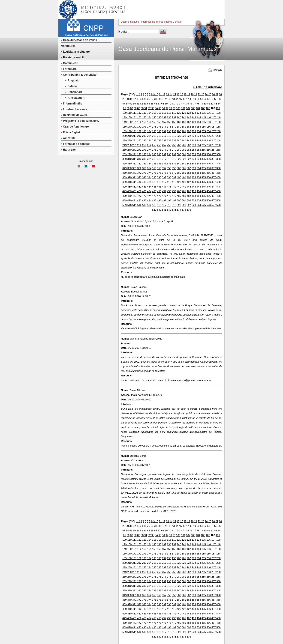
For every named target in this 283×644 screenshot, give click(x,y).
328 (218, 159)
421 (184, 182)
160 (179, 122)
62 (141, 104)
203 (194, 131)
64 (148, 104)
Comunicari (71, 63)
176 (159, 127)
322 (189, 159)
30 (127, 99)
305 (204, 154)
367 (214, 168)
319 (174, 159)
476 (159, 196)
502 (189, 200)
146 (208, 117)
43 (173, 99)
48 (191, 99)
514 (149, 205)
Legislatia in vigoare (76, 52)
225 (204, 136)
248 (218, 140)
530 (159, 210)
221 (184, 136)
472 (139, 196)
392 (139, 177)
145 (204, 117)
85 (124, 108)
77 (194, 104)
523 (194, 205)
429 (124, 187)
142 (189, 117)
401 (184, 177)
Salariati (73, 86)
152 (139, 122)
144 (199, 117)
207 (214, 131)
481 (184, 196)
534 (179, 210)
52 (205, 99)
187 (214, 127)
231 (134, 140)
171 (134, 127)
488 (218, 196)
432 (139, 187)
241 (184, 140)
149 (124, 122)
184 (199, 127)
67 (159, 104)
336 (159, 164)
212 (139, 136)
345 (204, 164)
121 (184, 113)
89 (139, 108)
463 (194, 191)
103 (193, 108)
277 (164, 150)
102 (188, 108)
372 (139, 173)
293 (144, 154)
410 (129, 182)
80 (205, 104)
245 (204, 140)
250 (129, 145)
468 (218, 191)
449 (124, 191)
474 (149, 196)
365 (204, 168)
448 (218, 187)
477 (164, 196)
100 (178, 108)
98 (170, 108)
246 (208, 140)
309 (124, 159)
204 (199, 131)
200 (179, 131)
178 (169, 127)
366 (208, 168)
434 (149, 187)
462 (189, 191)
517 (164, 205)
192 (139, 131)
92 (149, 108)
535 (184, 210)
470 (129, 196)
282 (189, 150)
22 (199, 94)
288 (218, 150)
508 (218, 200)
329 (124, 164)
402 (189, 177)
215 (154, 136)
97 (167, 108)
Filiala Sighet (72, 132)
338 (169, 164)
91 (146, 108)
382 (189, 173)
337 (164, 164)
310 (129, 159)
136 (159, 117)
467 (214, 191)
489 (124, 200)
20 (192, 94)
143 (194, 117)
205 (204, 131)
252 (139, 145)
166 (208, 122)
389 (124, 177)
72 (177, 104)
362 (189, 168)
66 (156, 104)
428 (218, 182)
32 (134, 99)
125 (204, 113)
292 (139, 154)
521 (184, 205)
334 (149, 164)
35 (145, 99)
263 (194, 145)
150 (129, 122)
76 (191, 104)
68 (163, 104)
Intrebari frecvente (75, 109)
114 (149, 113)
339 (174, 164)
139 (174, 117)
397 (164, 177)
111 (134, 113)
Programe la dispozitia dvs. (81, 121)
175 (154, 127)
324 (199, 159)
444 (199, 187)
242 (189, 140)
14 (171, 94)
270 (129, 150)
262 (189, 145)
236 (159, 140)
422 (189, 182)
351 (134, 168)
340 (179, 164)
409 (124, 182)
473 (144, 196)
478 (169, 196)
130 (129, 117)
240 (179, 140)
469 (124, 196)
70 (170, 104)
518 (169, 205)
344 (199, 164)
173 (144, 127)
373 (144, 173)
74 (184, 104)
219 (174, 136)
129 (124, 117)
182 (189, 127)
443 (194, 187)
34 (141, 99)
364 (199, 168)
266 (208, 145)
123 (194, 113)
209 (124, 136)
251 (134, 145)
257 (164, 145)
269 (124, 150)
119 (174, 113)
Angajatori (74, 80)
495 (154, 200)
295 (154, 154)
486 (208, 196)
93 (153, 108)
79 (202, 104)
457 (164, 191)
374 (149, 173)
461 (184, 191)
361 (184, 168)
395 (154, 177)
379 (174, 173)
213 (144, 136)
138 (169, 117)
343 (194, 164)
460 (179, 191)
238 (169, 140)
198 (169, 131)
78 (198, 104)
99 (174, 108)
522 (189, 205)
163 (194, 122)
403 (194, 177)
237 (164, 140)
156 (159, 122)
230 (129, 140)
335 (154, 164)
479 (174, 196)
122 (189, 113)
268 (218, 145)
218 (169, 136)
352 (139, 168)
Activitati (69, 138)
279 (174, 150)
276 (159, 150)
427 (214, 182)
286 (208, 150)
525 (204, 205)
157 (164, 122)
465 (204, 191)
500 (179, 200)
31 (131, 99)
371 (134, 173)
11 (160, 94)
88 (135, 108)
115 (154, 113)
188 (218, 127)
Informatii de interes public (156, 22)
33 (138, 99)
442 (189, 187)
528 (218, 205)
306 (208, 154)
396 (159, 177)
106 (208, 108)
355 (154, 168)
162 (189, 122)
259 (174, 145)
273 (144, 150)
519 (174, 205)
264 (199, 145)
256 (159, 145)
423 (194, 182)
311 (134, 159)
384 (199, 173)
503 (194, 200)
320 (179, 159)
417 (164, 182)
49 (194, 99)
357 (164, 168)
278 (169, 150)
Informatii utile (73, 104)
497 (164, 200)
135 (154, 117)
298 (169, 154)
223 (194, 136)
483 (194, 196)
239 (174, 140)
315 (154, 159)
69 (166, 104)
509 (124, 205)
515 (154, 205)
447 (214, 187)
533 (174, 210)
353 (144, 168)
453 (144, 191)
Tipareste (217, 70)
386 (208, 173)
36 (148, 99)
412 (139, 182)
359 (174, 168)
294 (149, 154)
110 (129, 113)
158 (169, 122)
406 (208, 177)
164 (199, 122)
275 (154, 150)
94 (156, 108)
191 (134, 131)
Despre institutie (130, 22)
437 (164, 187)
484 (199, 196)
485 (204, 196)
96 (163, 108)
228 (218, 136)
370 (129, 173)
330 (129, 164)
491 (134, 200)
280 (179, 150)
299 (174, 154)
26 (213, 94)
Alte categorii (76, 98)
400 (179, 177)
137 (164, 117)
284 (199, 150)
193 (144, 131)
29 (124, 99)
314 (149, 159)
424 (199, 182)
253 (144, 145)
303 (194, 154)
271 (134, 150)
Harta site (69, 150)
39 (159, 99)
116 (159, 113)
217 (164, 136)
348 (218, 164)
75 (187, 104)
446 (208, 187)
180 (179, 127)
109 (124, 113)
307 (214, 154)
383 (194, 173)
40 (163, 99)
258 (169, 145)
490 (129, 200)
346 (208, 164)
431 (134, 187)
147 (214, 117)
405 (204, 177)
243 (194, 140)
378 (169, 173)
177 (164, 127)
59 (131, 104)
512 (139, 205)
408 (218, 177)
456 (159, 191)
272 (139, 150)
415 (154, 182)
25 (210, 94)
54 (212, 99)
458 (169, 191)
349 (124, 168)
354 (149, 168)
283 (194, 150)
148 (218, 117)
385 (204, 173)
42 (170, 99)
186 (208, 127)
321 (184, 159)
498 (169, 200)
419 (174, 182)
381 (184, 173)
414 (149, 182)
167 (214, 122)
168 (218, 122)
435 (154, 187)
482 (189, 196)
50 (198, 99)
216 (159, 136)
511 (134, 205)
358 (169, 168)
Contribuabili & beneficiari (80, 75)
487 (214, 196)
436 (159, 187)
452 (139, 191)
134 (149, 117)
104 (198, 108)
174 (149, 127)
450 (129, 191)
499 (174, 200)
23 (203, 94)
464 (199, 191)
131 (134, 117)
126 (208, 113)
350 (129, 168)
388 (218, 173)
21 (196, 94)
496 (159, 200)
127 (214, 113)
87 (132, 108)
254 (149, 145)
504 (199, 200)
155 (154, 122)
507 (214, 200)
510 (129, 205)
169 (124, 127)
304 (199, 154)
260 (179, 145)
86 (128, 108)
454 (149, 191)
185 (204, 127)
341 (184, 164)
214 (149, 136)
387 (214, 173)
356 (159, 168)
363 (194, 168)
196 (159, 131)
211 (134, 136)
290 (129, 154)
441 (184, 187)
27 (217, 94)
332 (139, 164)
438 (169, 187)
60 (134, 104)
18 (185, 94)
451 (134, 191)
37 (152, 99)
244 (199, 140)
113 (144, 113)
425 (204, 182)
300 (179, 154)
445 (204, 187)
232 (139, 140)
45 (180, 99)
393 (144, 177)
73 (180, 104)
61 (138, 104)
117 (164, 113)
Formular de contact (76, 144)
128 (218, 113)
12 (164, 94)
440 (179, 187)
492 (139, 200)
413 (144, 182)
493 (144, 200)
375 (154, 173)
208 (218, 131)
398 (169, 177)
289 (124, 154)
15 (175, 94)
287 (214, 150)
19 (189, 94)
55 (216, 99)
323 (194, 159)
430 (129, 187)
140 (179, 117)
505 (204, 200)
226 (208, 136)
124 (199, 113)
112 (139, 113)
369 (124, 173)
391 (134, 177)
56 (219, 99)
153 (144, 122)
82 (212, 104)
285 (204, 150)
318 (169, 159)
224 (199, 136)
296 (159, 154)
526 (208, 205)
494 (149, 200)
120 (179, 113)
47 (187, 99)
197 (164, 131)
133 (144, 117)
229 (124, 140)
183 (194, 127)
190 (129, 131)
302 (189, 154)
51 (202, 99)
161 (184, 122)
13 (167, 94)
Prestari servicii (73, 57)
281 (184, 150)
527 (214, 205)
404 (199, 177)
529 (154, 210)
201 (184, 131)
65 (152, 104)
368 (218, 168)
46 (184, 99)
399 (174, 177)
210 (129, 136)
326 (208, 159)
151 (134, 122)
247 (214, 140)
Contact (177, 22)
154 (149, 122)
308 (218, 154)
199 (174, 131)
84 (219, 104)
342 (189, 164)
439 (174, 187)
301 (184, 154)
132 (139, 117)
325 (204, 159)
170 (129, 127)
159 (174, 122)
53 (209, 99)
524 (199, 205)
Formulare (70, 69)
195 (154, 131)
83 (216, 104)
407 (214, 177)
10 (157, 94)
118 (169, 113)
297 (164, 154)
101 (183, 108)
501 (184, 200)
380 (179, 173)
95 (160, 108)
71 (173, 104)
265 (204, 145)
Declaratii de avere (75, 115)
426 (208, 182)
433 (144, 187)
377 (164, 173)
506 (208, 200)
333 (144, 164)
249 (124, 145)
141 (184, 117)
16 (178, 94)
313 (144, 159)
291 (134, 154)
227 (214, 136)
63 (145, 104)
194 (149, 131)
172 (139, 127)
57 (124, 104)
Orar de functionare (76, 127)
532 (169, 210)
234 (149, 140)
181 (184, 127)
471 (134, 196)
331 (134, 164)
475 (154, 196)
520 (179, 205)
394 (149, 177)
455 (154, 191)
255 (154, 145)
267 (214, 145)
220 (179, 136)
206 (208, 131)
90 (142, 108)
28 (220, 94)
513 (144, 205)
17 (181, 94)
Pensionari (75, 92)
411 (134, 182)
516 (159, 205)
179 (174, 127)
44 (177, 99)
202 (189, 131)
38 (156, 99)
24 (206, 94)
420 (179, 182)
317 (164, 159)
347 (214, 164)
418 (169, 182)
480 (179, 196)
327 (214, 159)
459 (174, 191)
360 (179, 168)
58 (127, 104)
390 (129, 177)
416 (159, 182)
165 (204, 122)
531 (164, 210)
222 (189, 136)
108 (218, 108)
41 (166, 99)
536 (189, 210)
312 (139, 159)
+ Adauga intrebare (207, 87)
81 (209, 104)
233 (144, 140)
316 (159, 159)
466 (208, 191)
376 (159, 173)
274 (149, 150)
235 (154, 140)
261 (184, 145)
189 (124, 131)
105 (203, 108)
